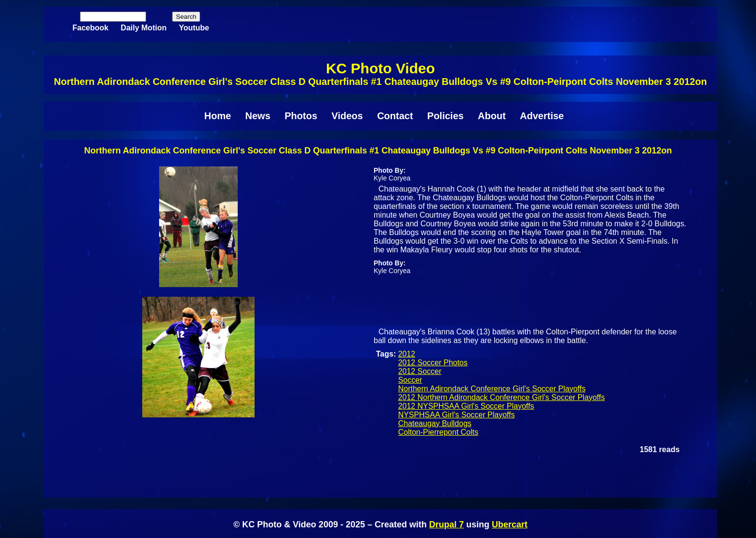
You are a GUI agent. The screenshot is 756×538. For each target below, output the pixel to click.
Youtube (194, 28)
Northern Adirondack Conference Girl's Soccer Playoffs (492, 389)
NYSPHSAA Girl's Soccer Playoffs (457, 415)
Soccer (410, 380)
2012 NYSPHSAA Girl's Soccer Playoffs (466, 406)
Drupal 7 (446, 524)
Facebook (90, 28)
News (258, 116)
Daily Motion (143, 28)
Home (218, 116)
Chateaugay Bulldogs (435, 423)
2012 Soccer (420, 371)
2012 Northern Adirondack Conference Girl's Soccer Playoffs (502, 397)
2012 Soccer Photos (433, 363)
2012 (407, 354)
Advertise (542, 116)
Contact (395, 116)
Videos (347, 116)
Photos (301, 116)
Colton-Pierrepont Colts (438, 432)
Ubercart (510, 524)
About (492, 116)
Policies (445, 116)
